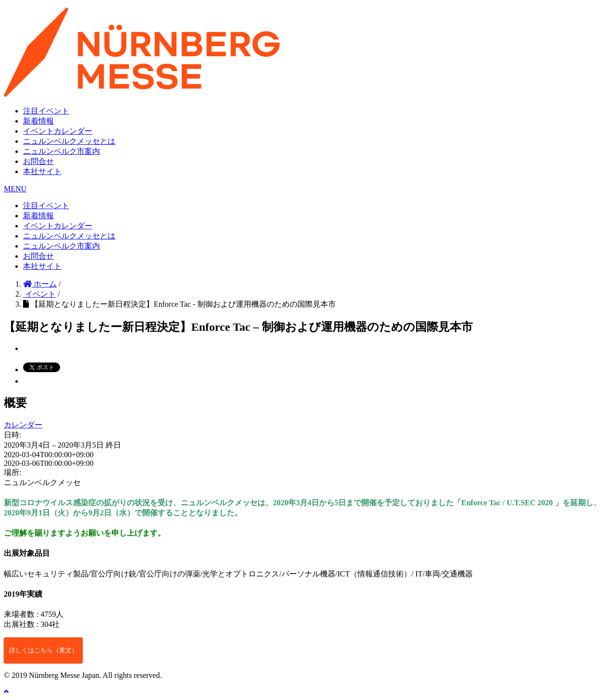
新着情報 (38, 121)
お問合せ (38, 161)
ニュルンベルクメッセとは (69, 141)
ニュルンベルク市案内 (61, 151)
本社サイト (42, 171)
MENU (15, 189)
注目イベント (46, 111)
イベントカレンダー (58, 131)
